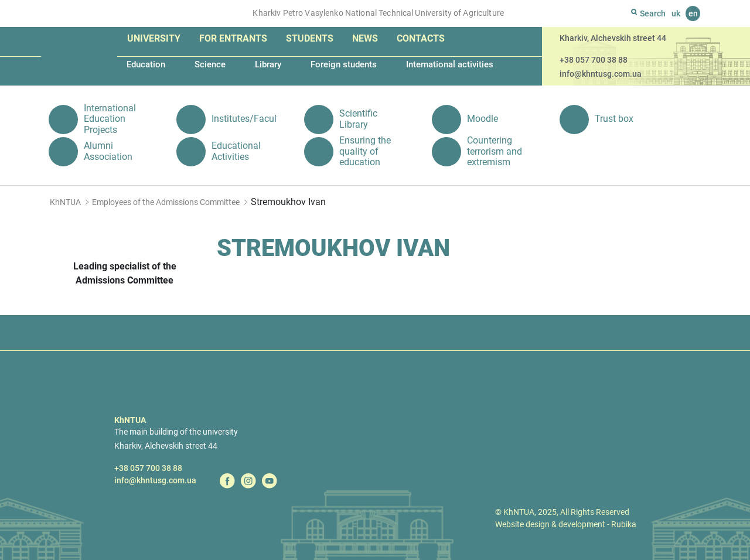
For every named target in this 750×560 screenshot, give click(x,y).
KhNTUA (65, 202)
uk (676, 13)
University (154, 38)
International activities (450, 64)
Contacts (421, 38)
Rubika (624, 524)
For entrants (233, 38)
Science (210, 64)
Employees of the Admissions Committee (166, 202)
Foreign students (344, 64)
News (365, 38)
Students (310, 38)
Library (268, 64)
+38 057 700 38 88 (594, 60)
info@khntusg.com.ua (601, 74)
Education (146, 64)
